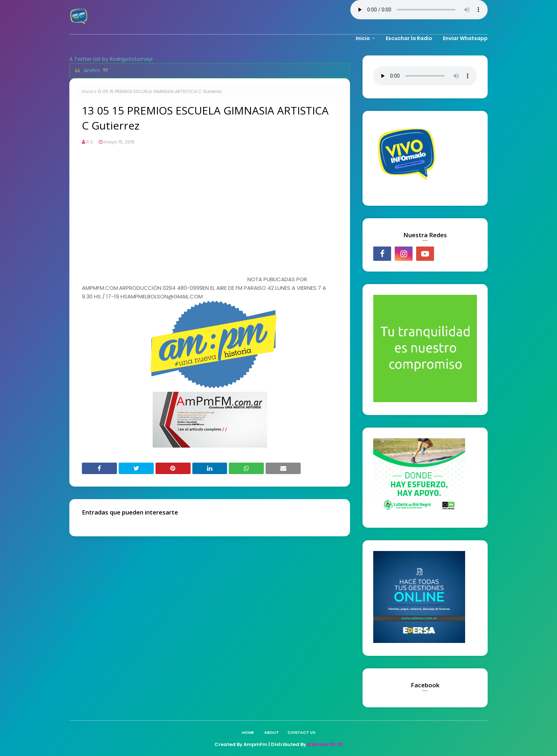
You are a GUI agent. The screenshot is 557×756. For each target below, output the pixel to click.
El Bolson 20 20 (325, 744)
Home (248, 732)
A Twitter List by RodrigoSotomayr (111, 59)
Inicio (88, 91)
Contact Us (301, 732)
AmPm (91, 70)
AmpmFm (255, 744)
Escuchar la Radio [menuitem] (409, 38)
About (272, 732)
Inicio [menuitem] (363, 38)
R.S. (90, 142)
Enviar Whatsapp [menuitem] (465, 38)
